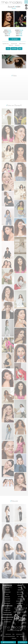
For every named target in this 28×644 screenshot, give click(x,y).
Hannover (7, 599)
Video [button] (20, 49)
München (7, 597)
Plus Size (20, 594)
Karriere (14, 638)
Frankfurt (7, 603)
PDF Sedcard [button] (15, 39)
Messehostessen (7, 606)
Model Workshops (7, 620)
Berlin (7, 588)
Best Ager (20, 592)
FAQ (18, 636)
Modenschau (20, 601)
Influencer (20, 603)
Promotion (7, 610)
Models (20, 585)
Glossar (22, 636)
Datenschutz (19, 634)
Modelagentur (7, 585)
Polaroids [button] (14, 49)
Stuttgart (7, 601)
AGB (13, 634)
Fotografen (7, 622)
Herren (20, 590)
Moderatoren (7, 613)
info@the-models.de (21, 612)
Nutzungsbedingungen (9, 636)
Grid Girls (7, 608)
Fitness (20, 599)
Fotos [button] (8, 49)
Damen (20, 588)
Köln (7, 594)
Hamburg (7, 590)
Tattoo (20, 597)
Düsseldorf (7, 592)
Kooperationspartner (7, 617)
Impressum (8, 634)
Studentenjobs (7, 615)
